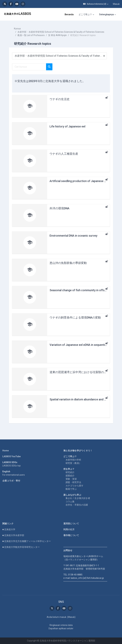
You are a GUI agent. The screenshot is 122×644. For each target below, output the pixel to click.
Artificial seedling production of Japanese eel (79, 181)
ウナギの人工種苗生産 (64, 154)
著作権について (71, 535)
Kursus (17, 29)
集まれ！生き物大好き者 (78, 498)
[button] (96, 4)
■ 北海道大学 (9, 529)
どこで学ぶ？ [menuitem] (85, 14)
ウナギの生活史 (60, 99)
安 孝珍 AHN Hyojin (57, 35)
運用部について (71, 524)
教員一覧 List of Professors (31, 35)
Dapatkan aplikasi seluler (61, 628)
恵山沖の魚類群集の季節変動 (68, 263)
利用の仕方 (69, 529)
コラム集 (70, 501)
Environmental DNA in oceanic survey (73, 236)
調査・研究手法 (73, 482)
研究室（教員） (73, 463)
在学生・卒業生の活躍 (77, 505)
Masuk (116, 4)
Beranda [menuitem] (69, 14)
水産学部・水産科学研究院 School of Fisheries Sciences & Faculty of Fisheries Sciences (61, 32)
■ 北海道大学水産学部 (13, 535)
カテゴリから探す (75, 486)
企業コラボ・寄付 (11, 481)
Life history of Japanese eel (67, 126)
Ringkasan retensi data (61, 625)
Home (6, 451)
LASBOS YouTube (12, 456)
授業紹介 (70, 476)
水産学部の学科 (73, 460)
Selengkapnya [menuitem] (106, 14)
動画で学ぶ (71, 489)
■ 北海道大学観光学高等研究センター (21, 547)
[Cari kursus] (29, 67)
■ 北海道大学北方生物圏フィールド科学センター (27, 541)
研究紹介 (70, 472)
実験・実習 (71, 479)
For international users (14, 475)
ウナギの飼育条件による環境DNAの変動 (75, 317)
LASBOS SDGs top (12, 466)
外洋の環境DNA (59, 208)
